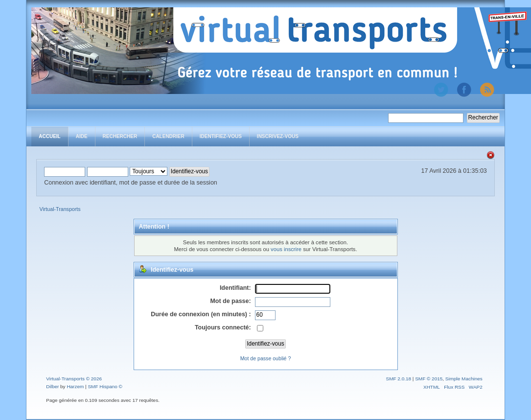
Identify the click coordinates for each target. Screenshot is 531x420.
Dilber (52, 386)
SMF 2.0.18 (399, 379)
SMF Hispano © (105, 386)
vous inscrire (286, 249)
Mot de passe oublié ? (266, 358)
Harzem (75, 386)
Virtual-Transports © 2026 (74, 379)
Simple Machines (464, 379)
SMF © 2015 (429, 379)
